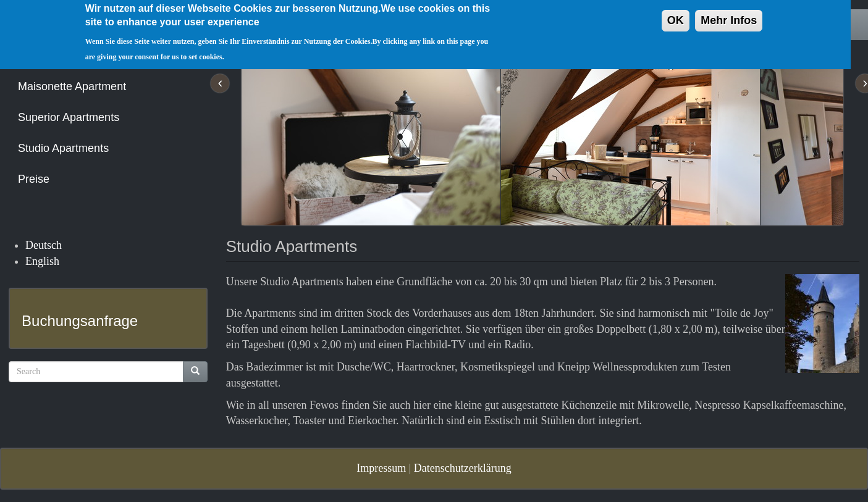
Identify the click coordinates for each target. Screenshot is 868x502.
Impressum (381, 468)
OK (676, 14)
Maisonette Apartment (72, 86)
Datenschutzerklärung (463, 468)
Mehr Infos (729, 14)
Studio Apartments (63, 148)
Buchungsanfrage (80, 321)
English (42, 261)
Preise (34, 179)
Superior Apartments (69, 117)
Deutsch (44, 245)
